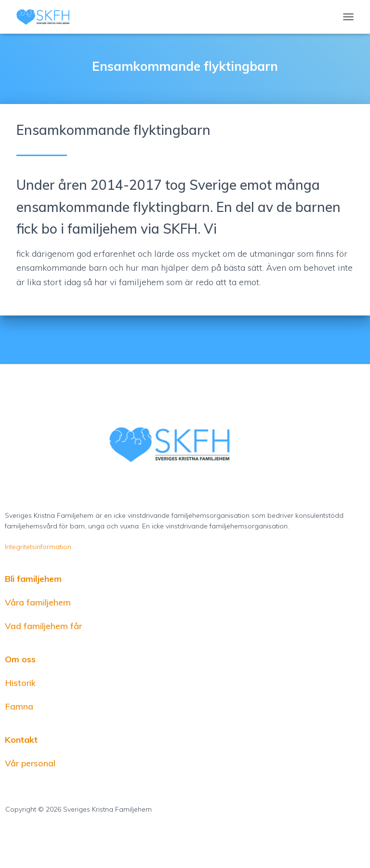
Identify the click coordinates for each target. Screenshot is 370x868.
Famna (19, 706)
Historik (20, 683)
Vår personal (30, 763)
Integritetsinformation (38, 547)
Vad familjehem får (43, 626)
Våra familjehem (38, 602)
